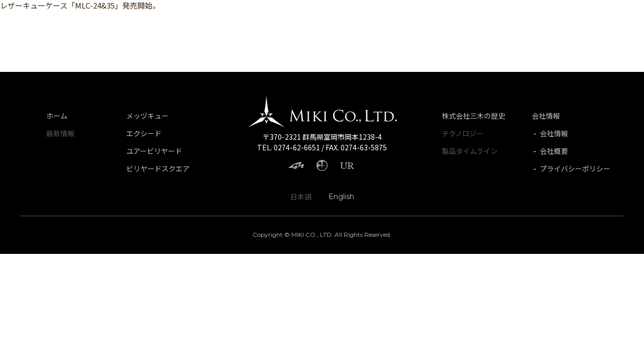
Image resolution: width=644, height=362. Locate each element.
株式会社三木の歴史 (473, 116)
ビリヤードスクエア (158, 168)
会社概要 (554, 151)
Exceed (86, 23)
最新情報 (60, 133)
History (591, 23)
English (341, 197)
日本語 (301, 197)
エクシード (144, 133)
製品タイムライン (470, 151)
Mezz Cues (36, 23)
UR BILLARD (139, 23)
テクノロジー (463, 133)
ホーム (57, 116)
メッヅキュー (147, 116)
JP (620, 23)
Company (544, 23)
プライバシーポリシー (575, 168)
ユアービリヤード (154, 151)
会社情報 (546, 116)
